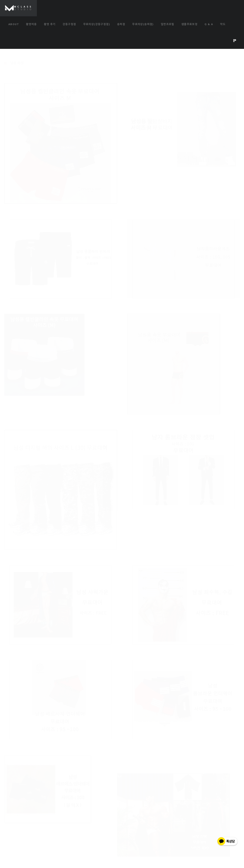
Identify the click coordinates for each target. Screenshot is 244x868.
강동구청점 (69, 24)
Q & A (209, 24)
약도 (223, 24)
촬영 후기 (50, 24)
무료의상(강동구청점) (97, 24)
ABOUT (14, 24)
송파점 (121, 24)
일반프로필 (168, 24)
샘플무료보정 (189, 24)
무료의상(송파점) (143, 24)
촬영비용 (31, 24)
